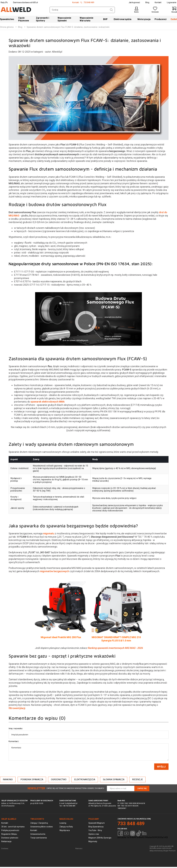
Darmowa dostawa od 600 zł (25, 2)
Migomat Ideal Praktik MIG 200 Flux (61, 638)
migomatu (49, 535)
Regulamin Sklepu (9, 835)
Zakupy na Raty (66, 828)
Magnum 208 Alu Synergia (100, 839)
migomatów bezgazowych (54, 572)
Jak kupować (134, 2)
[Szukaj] (111, 10)
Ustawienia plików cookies (42, 828)
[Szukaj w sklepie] (82, 10)
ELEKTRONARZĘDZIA (85, 781)
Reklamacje (6, 843)
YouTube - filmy (95, 831)
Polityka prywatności (10, 831)
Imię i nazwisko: (16, 730)
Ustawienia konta (38, 835)
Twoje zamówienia (39, 839)
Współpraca (65, 831)
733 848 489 (131, 825)
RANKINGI (8, 781)
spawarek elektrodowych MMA (48, 403)
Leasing (63, 824)
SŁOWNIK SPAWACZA (114, 781)
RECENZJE (137, 781)
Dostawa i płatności (10, 839)
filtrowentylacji (17, 709)
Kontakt (158, 2)
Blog (147, 2)
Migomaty (93, 843)
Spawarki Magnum (97, 824)
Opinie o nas (94, 835)
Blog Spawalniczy (96, 828)
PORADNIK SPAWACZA (32, 781)
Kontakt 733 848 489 (83, 2)
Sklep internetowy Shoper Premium (163, 852)
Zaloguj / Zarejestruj (39, 824)
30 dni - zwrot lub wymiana (13, 828)
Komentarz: (14, 742)
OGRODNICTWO (59, 781)
